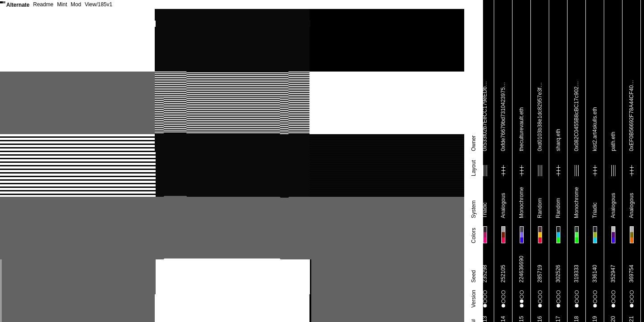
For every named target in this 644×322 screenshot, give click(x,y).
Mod (76, 4)
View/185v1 (98, 4)
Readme (43, 4)
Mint (62, 4)
